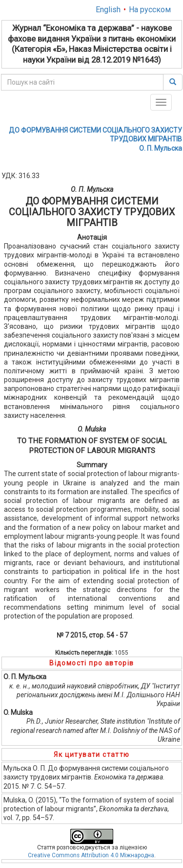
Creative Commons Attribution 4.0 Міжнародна (91, 855)
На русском (150, 10)
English (108, 10)
